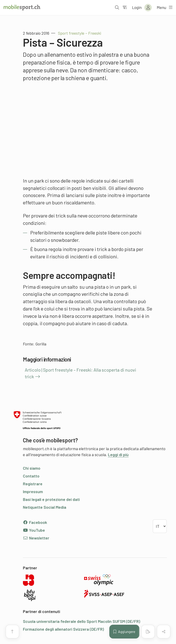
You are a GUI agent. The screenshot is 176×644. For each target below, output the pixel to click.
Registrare (33, 484)
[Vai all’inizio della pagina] (12, 632)
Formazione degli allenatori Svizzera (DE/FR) (63, 629)
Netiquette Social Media (45, 507)
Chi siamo (32, 468)
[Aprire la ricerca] (117, 8)
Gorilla (41, 344)
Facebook (35, 522)
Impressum (33, 491)
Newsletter (36, 538)
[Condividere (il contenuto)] (164, 632)
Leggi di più (118, 455)
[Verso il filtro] (124, 8)
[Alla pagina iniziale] (22, 8)
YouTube (34, 530)
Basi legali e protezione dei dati (51, 499)
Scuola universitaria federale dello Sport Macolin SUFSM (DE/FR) (81, 621)
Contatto (31, 476)
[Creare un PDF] (148, 632)
